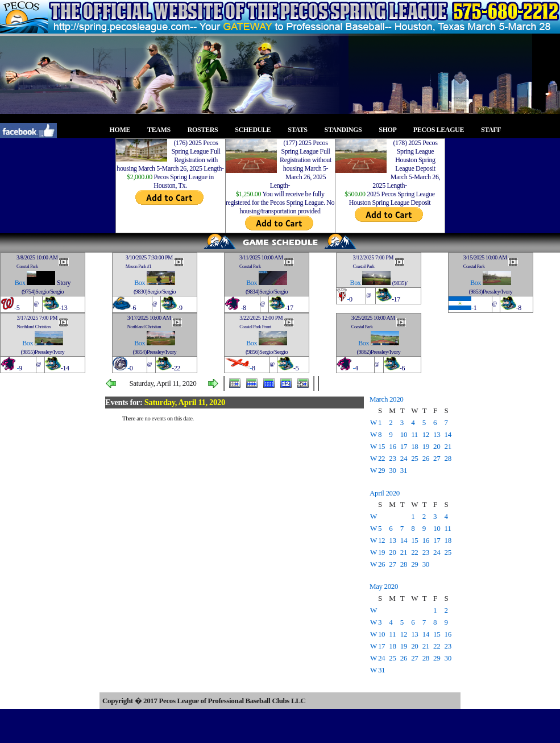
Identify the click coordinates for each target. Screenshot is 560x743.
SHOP (391, 130)
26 (426, 458)
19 (426, 446)
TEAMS (162, 130)
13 (437, 434)
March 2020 (386, 399)
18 (414, 446)
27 (437, 458)
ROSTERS (206, 130)
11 (414, 434)
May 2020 (384, 586)
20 (437, 446)
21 (448, 446)
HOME (123, 130)
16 (392, 446)
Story (64, 283)
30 (392, 470)
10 (404, 434)
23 (392, 458)
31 (404, 470)
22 (381, 458)
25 (414, 458)
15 (381, 446)
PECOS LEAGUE (442, 130)
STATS (301, 130)
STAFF (494, 130)
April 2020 (385, 493)
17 (404, 446)
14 (448, 434)
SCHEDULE (256, 130)
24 (404, 458)
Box (20, 283)
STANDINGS (347, 130)
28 (448, 458)
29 (381, 470)
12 (426, 434)
